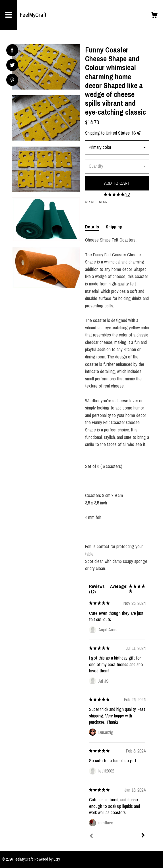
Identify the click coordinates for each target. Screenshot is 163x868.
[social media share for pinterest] (12, 81)
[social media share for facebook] (12, 50)
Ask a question (96, 202)
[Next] (143, 836)
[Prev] (91, 836)
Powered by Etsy (47, 859)
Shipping (114, 227)
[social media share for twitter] (12, 66)
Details (92, 227)
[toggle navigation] (9, 15)
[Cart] (154, 16)
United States (118, 133)
